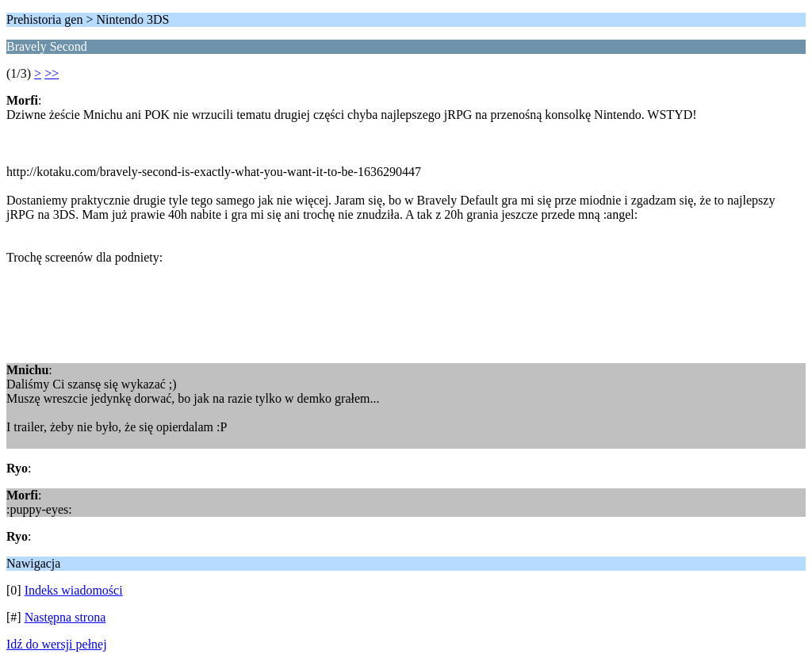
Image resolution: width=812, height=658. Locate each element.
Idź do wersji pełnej (57, 644)
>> (52, 73)
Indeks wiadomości (74, 590)
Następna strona (65, 617)
